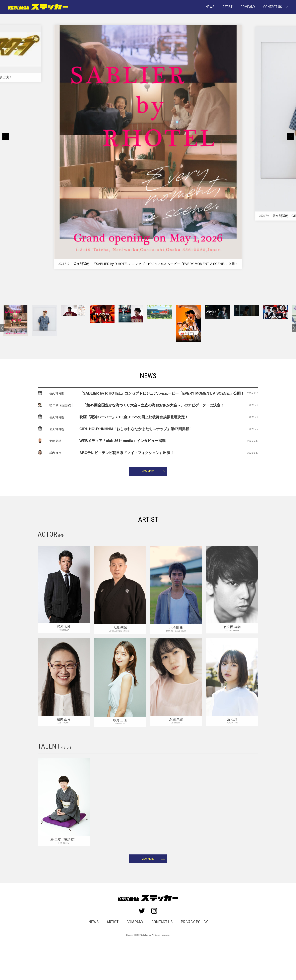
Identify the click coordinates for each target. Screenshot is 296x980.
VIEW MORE (148, 499)
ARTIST (227, 7)
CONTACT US (161, 954)
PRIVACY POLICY (190, 954)
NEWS (210, 7)
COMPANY (248, 7)
